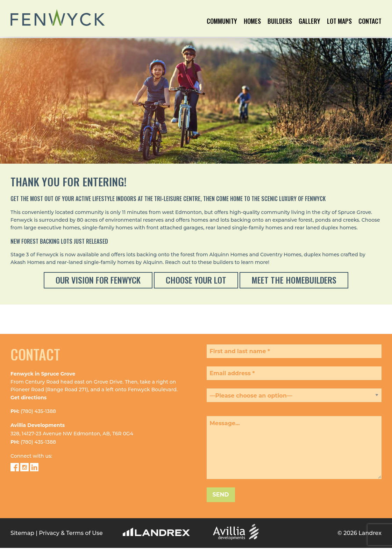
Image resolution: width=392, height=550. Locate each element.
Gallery (309, 22)
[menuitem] (222, 27)
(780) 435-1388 (38, 399)
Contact (370, 22)
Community (222, 22)
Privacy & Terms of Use (71, 520)
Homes (252, 22)
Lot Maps (339, 22)
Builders (280, 22)
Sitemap (22, 520)
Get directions (28, 385)
